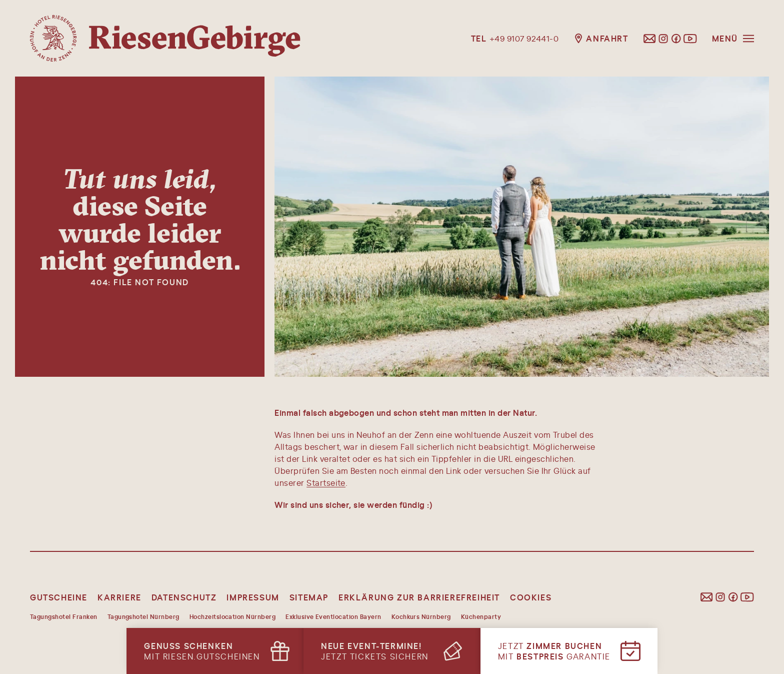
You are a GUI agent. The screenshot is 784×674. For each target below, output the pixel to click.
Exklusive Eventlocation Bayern (333, 616)
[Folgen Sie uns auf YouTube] (690, 39)
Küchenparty (481, 616)
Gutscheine (59, 597)
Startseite (326, 483)
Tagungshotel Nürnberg (143, 616)
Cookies (531, 597)
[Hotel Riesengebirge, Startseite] (165, 38)
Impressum (253, 597)
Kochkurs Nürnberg (421, 616)
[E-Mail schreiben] (650, 39)
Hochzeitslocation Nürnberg (232, 616)
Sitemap (309, 597)
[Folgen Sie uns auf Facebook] (676, 39)
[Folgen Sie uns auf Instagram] (663, 39)
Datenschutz (184, 597)
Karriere (119, 597)
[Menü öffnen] (733, 38)
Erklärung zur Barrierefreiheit (419, 597)
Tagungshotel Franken (64, 616)
